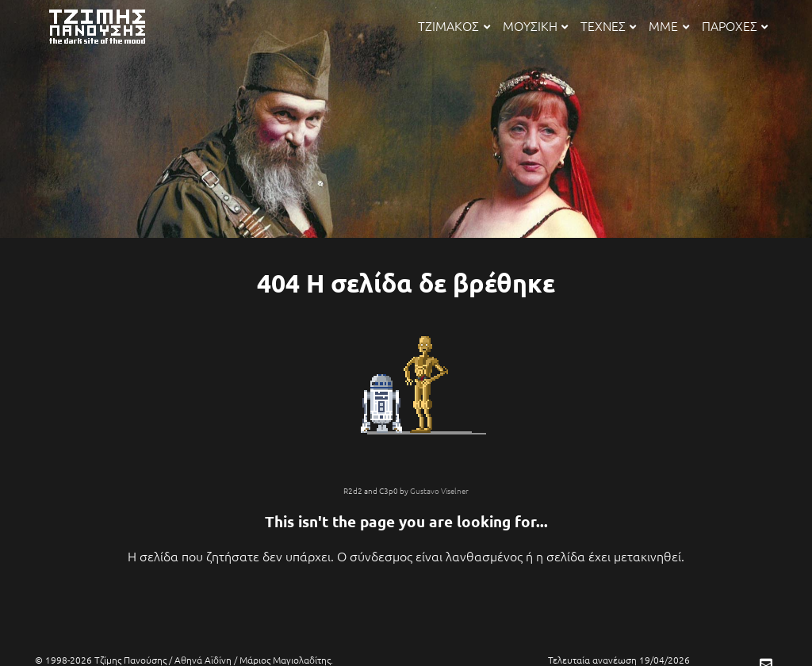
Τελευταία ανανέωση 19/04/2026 (619, 660)
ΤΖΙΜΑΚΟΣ (454, 25)
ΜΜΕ (668, 25)
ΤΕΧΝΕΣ (608, 25)
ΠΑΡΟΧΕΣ (735, 25)
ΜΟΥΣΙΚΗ (535, 25)
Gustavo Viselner (439, 490)
